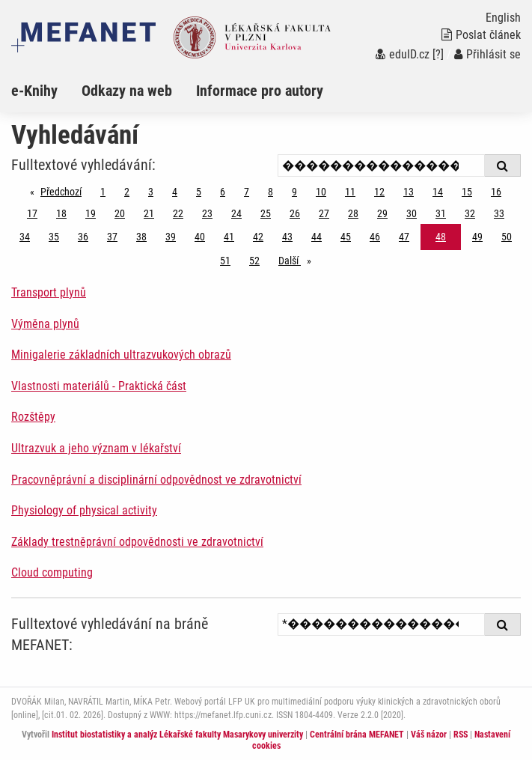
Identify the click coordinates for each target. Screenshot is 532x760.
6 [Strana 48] (223, 192)
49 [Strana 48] (477, 237)
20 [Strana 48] (120, 213)
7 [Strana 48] (247, 192)
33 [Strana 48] (499, 213)
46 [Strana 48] (375, 237)
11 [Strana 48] (350, 192)
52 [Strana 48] (254, 261)
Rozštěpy (33, 417)
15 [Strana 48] (467, 192)
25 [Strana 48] (266, 213)
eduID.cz (403, 54)
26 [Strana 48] (295, 213)
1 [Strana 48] (103, 192)
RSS (461, 735)
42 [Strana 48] (258, 237)
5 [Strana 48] (199, 192)
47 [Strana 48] (404, 237)
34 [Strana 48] (25, 237)
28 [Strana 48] (353, 213)
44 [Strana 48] (317, 237)
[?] (438, 54)
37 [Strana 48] (112, 237)
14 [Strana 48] (438, 192)
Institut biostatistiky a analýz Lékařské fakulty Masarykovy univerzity (177, 735)
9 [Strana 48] (294, 192)
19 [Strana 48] (91, 213)
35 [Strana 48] (54, 237)
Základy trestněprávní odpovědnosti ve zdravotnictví (137, 542)
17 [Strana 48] (32, 213)
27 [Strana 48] (324, 213)
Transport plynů (49, 292)
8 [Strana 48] (270, 192)
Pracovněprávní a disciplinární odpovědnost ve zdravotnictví (156, 480)
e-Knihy (34, 91)
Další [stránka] (299, 259)
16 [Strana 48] (496, 192)
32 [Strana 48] (470, 213)
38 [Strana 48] (141, 237)
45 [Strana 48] (346, 237)
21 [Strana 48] (149, 213)
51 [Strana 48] (225, 261)
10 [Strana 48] (321, 192)
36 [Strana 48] (83, 237)
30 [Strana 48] (412, 213)
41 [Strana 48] (229, 237)
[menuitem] (46, 91)
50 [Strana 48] (507, 237)
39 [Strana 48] (171, 237)
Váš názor (429, 735)
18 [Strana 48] (61, 213)
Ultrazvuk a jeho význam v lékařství (96, 448)
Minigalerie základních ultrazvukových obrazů (121, 355)
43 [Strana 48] (287, 237)
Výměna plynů (45, 324)
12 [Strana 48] (379, 192)
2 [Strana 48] (127, 192)
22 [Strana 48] (178, 213)
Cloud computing (52, 572)
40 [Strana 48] (200, 237)
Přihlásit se (487, 54)
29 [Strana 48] (382, 213)
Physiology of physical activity (84, 510)
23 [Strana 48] (207, 213)
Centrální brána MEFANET (357, 735)
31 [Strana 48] (441, 213)
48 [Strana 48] (441, 237)
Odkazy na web (127, 91)
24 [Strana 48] (236, 213)
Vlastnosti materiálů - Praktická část (99, 386)
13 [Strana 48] (409, 192)
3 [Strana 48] (151, 192)
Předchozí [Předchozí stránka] (65, 191)
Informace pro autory (260, 91)
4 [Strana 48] (175, 192)
